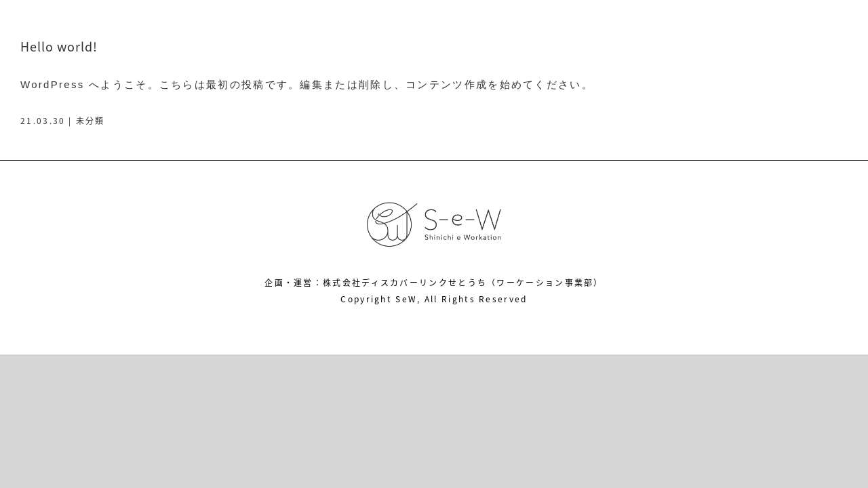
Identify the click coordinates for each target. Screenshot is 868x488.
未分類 (91, 120)
